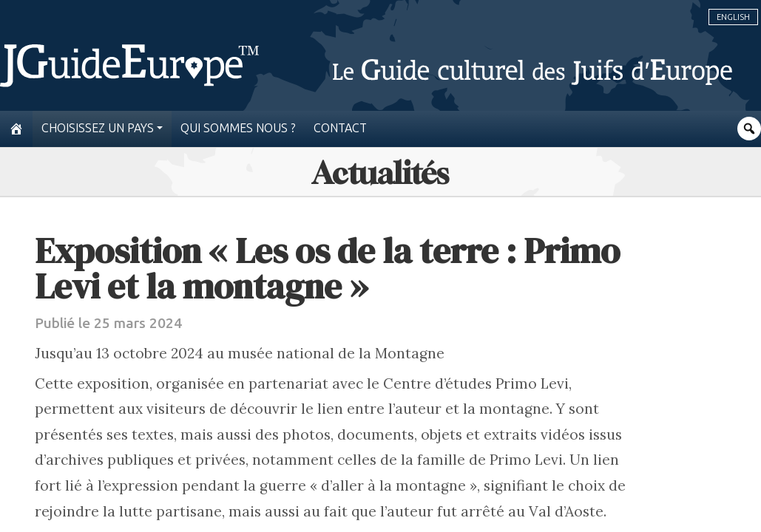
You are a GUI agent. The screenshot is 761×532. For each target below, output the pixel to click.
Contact (340, 128)
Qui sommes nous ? (238, 128)
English (733, 17)
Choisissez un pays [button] (98, 128)
